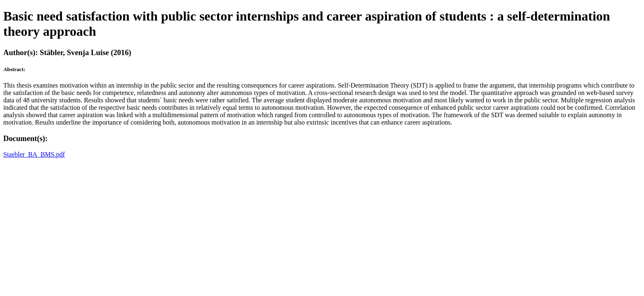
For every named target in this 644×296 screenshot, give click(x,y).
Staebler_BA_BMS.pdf (34, 154)
